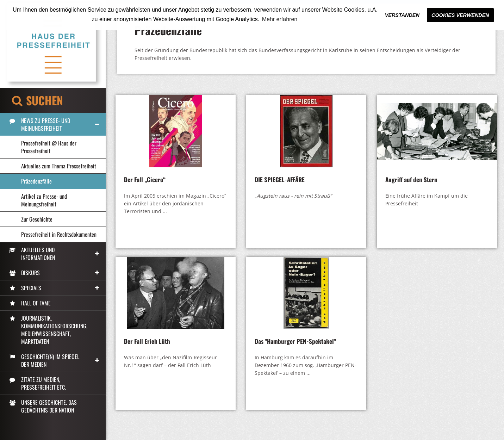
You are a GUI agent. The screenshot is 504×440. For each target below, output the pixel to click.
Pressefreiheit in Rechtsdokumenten (59, 234)
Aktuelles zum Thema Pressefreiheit (59, 166)
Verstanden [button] (402, 15)
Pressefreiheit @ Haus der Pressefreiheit (49, 147)
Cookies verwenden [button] (460, 15)
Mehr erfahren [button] (280, 19)
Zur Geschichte (37, 219)
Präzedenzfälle (36, 181)
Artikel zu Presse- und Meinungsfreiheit (44, 200)
